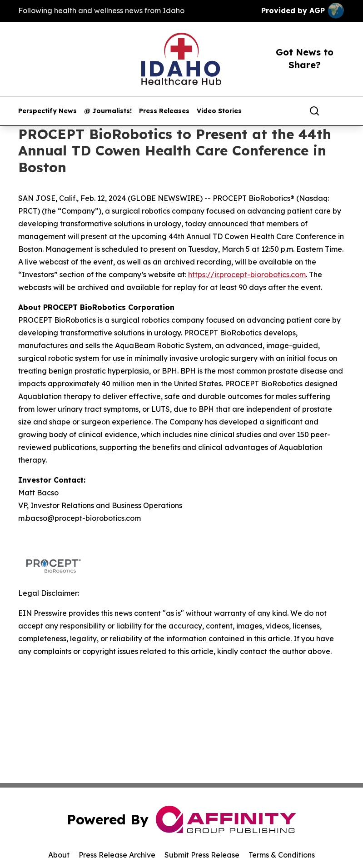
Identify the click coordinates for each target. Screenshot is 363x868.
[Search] (314, 111)
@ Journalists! (108, 111)
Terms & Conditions (282, 855)
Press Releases (164, 111)
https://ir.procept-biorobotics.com (247, 274)
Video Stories (219, 111)
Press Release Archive (117, 855)
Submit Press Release (202, 855)
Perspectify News (47, 111)
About (59, 855)
